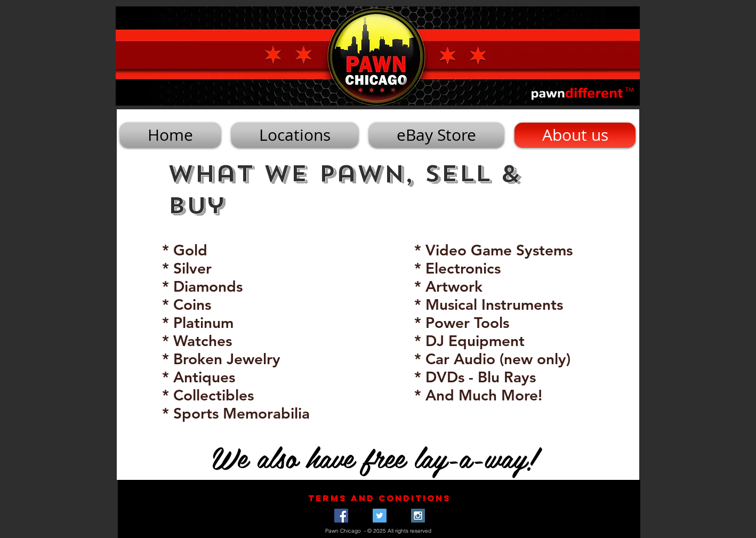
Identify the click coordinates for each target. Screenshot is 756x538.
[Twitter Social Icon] (380, 516)
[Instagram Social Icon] (418, 516)
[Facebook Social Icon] (341, 516)
